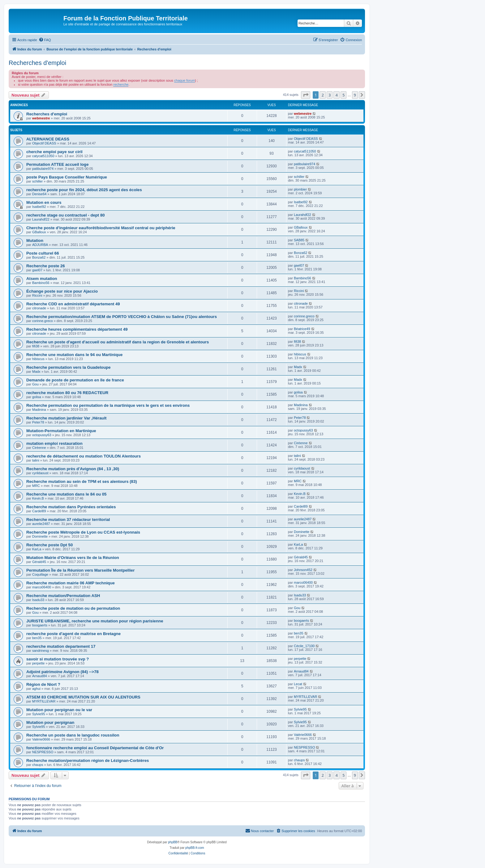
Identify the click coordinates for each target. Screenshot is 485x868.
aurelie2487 (41, 524)
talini (36, 460)
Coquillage (40, 574)
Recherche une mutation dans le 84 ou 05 (66, 494)
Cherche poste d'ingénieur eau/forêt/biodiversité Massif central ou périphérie (101, 228)
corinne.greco (43, 321)
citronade (39, 308)
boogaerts (40, 625)
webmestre (41, 118)
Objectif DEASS (44, 143)
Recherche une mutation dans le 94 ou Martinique (74, 355)
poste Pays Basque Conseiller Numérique (67, 177)
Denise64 (39, 194)
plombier (300, 189)
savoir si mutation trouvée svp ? (58, 659)
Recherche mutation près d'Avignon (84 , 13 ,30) (73, 469)
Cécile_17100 (304, 646)
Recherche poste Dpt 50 (49, 545)
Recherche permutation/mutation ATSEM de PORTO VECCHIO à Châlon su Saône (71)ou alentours (122, 317)
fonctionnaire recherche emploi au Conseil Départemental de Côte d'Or (95, 748)
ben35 (37, 638)
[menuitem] (45, 40)
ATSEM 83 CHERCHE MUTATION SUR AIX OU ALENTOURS (83, 697)
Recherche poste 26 (46, 266)
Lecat (298, 684)
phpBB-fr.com (195, 848)
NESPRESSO (43, 752)
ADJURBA (40, 245)
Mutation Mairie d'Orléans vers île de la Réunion (73, 558)
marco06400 (42, 587)
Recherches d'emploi (37, 63)
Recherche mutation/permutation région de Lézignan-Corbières (88, 761)
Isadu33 (38, 600)
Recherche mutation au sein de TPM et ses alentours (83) (82, 481)
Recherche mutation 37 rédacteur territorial (68, 520)
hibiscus (38, 359)
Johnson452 (303, 570)
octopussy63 (42, 435)
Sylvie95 (39, 714)
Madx (36, 372)
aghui (36, 689)
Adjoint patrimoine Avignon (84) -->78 (62, 672)
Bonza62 (39, 257)
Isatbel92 (39, 207)
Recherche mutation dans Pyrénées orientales (71, 507)
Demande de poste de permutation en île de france (75, 380)
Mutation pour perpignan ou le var (59, 710)
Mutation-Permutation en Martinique (61, 431)
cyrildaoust (40, 473)
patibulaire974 (43, 169)
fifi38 (36, 346)
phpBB (173, 842)
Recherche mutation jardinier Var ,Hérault (66, 418)
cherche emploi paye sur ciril (54, 152)
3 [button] (330, 95)
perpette (38, 663)
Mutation (35, 241)
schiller (37, 181)
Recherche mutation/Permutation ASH (63, 596)
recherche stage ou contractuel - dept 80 (66, 215)
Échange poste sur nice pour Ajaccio (62, 291)
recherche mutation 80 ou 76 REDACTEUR (67, 393)
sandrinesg (41, 651)
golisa (37, 397)
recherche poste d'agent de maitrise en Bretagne (73, 634)
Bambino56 (41, 283)
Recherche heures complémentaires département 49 (77, 329)
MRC (36, 486)
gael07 (37, 270)
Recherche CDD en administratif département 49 (73, 304)
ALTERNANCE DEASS (48, 139)
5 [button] (343, 95)
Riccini (37, 295)
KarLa (37, 549)
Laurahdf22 (41, 219)
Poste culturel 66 (43, 253)
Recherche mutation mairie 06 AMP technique (71, 583)
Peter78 (38, 422)
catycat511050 (43, 156)
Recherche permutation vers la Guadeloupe (69, 367)
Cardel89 (39, 511)
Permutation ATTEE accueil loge (58, 164)
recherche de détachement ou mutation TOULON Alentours (84, 456)
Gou (35, 384)
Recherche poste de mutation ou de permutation (73, 608)
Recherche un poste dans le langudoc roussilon (73, 735)
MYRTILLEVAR (44, 701)
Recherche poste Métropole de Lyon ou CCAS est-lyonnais (83, 532)
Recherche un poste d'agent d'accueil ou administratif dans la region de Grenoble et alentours (118, 342)
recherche (121, 84)
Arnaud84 (40, 676)
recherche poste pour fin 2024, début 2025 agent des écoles (84, 190)
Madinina (39, 410)
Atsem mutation (42, 279)
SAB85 (299, 240)
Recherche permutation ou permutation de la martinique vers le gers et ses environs (108, 405)
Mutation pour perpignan (50, 722)
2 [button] (322, 95)
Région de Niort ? (43, 684)
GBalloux (39, 232)
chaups (38, 765)
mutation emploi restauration (54, 443)
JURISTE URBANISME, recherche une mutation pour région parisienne (95, 621)
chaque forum (185, 80)
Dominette (40, 536)
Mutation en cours (44, 202)
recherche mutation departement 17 (61, 646)
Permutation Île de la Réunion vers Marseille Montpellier (80, 570)
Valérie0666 (41, 739)
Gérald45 (39, 562)
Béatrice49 (302, 329)
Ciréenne (39, 448)
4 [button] (336, 95)
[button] (306, 95)
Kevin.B (38, 498)
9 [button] (355, 95)
